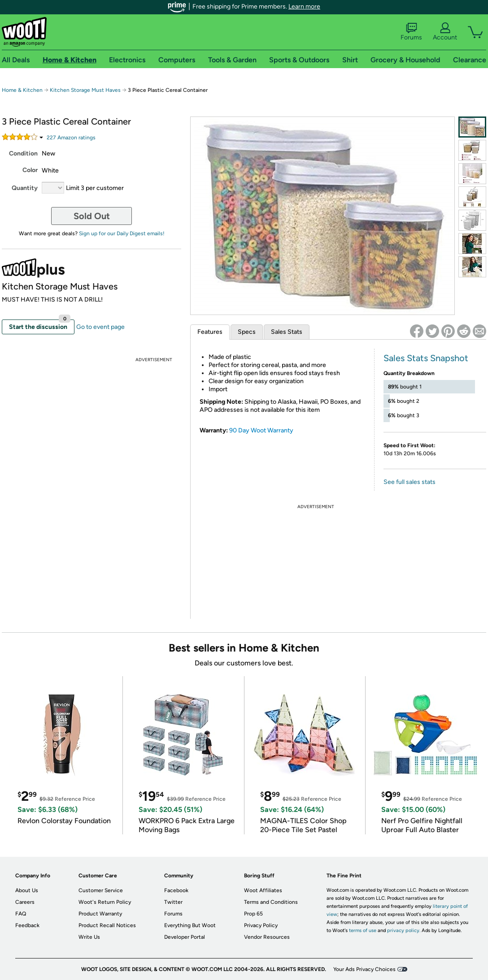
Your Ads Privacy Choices (364, 969)
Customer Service (101, 890)
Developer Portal (185, 937)
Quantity (25, 188)
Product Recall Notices (107, 925)
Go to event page (100, 327)
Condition (23, 153)
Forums (411, 32)
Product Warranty (100, 914)
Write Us (89, 937)
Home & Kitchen (22, 90)
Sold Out (92, 216)
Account (445, 32)
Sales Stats (287, 332)
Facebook (176, 890)
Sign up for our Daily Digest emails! (122, 233)
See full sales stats (410, 482)
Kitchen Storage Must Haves (86, 90)
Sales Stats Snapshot (426, 358)
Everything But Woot (190, 925)
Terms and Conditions (271, 902)
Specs (247, 332)
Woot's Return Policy (105, 902)
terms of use (363, 930)
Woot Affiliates (263, 890)
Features (210, 332)
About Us (27, 890)
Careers (25, 902)
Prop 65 (253, 914)
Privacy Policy (261, 925)
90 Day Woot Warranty (261, 430)
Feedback (27, 925)
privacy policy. (404, 930)
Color (30, 170)
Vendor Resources (267, 937)
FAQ (21, 914)
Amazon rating (71, 138)
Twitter (173, 902)
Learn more (304, 6)
